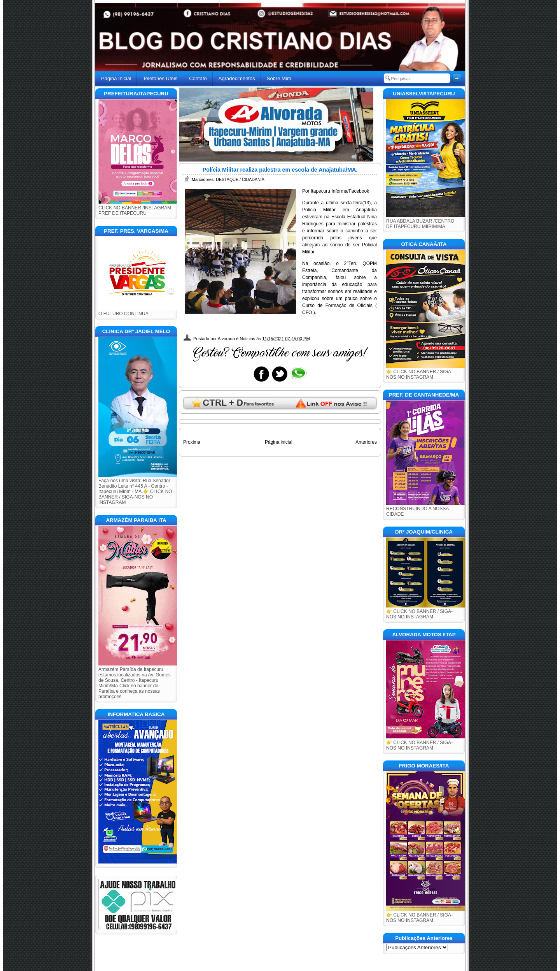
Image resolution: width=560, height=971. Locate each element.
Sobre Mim (279, 78)
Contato (198, 78)
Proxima (192, 442)
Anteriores (366, 442)
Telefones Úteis (160, 78)
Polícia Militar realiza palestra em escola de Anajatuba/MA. (280, 170)
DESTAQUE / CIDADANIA (240, 179)
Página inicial (279, 442)
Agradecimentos (237, 78)
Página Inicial (116, 78)
